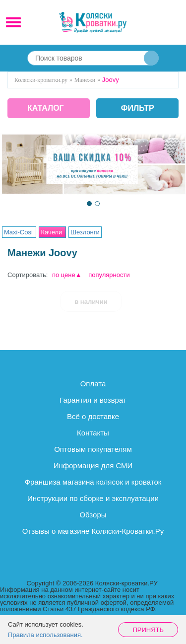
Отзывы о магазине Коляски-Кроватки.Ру (93, 531)
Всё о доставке (93, 416)
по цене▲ (67, 275)
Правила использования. (45, 635)
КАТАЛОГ (46, 108)
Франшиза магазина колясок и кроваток (93, 482)
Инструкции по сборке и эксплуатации (93, 498)
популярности (109, 275)
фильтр (138, 108)
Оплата (93, 384)
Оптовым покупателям (93, 449)
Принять (148, 630)
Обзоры (93, 515)
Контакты (93, 433)
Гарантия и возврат (93, 400)
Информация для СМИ (93, 465)
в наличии (91, 302)
